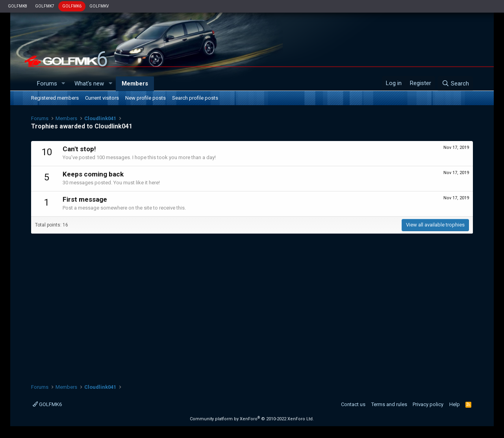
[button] (63, 84)
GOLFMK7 (45, 6)
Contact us (353, 404)
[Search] (455, 84)
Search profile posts (195, 98)
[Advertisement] (252, 304)
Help (455, 404)
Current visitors (102, 98)
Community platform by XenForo (252, 419)
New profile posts (145, 98)
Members (135, 84)
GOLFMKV (99, 6)
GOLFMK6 (72, 6)
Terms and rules (389, 404)
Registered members (55, 98)
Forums (47, 84)
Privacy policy (428, 404)
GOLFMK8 (18, 6)
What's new (89, 84)
